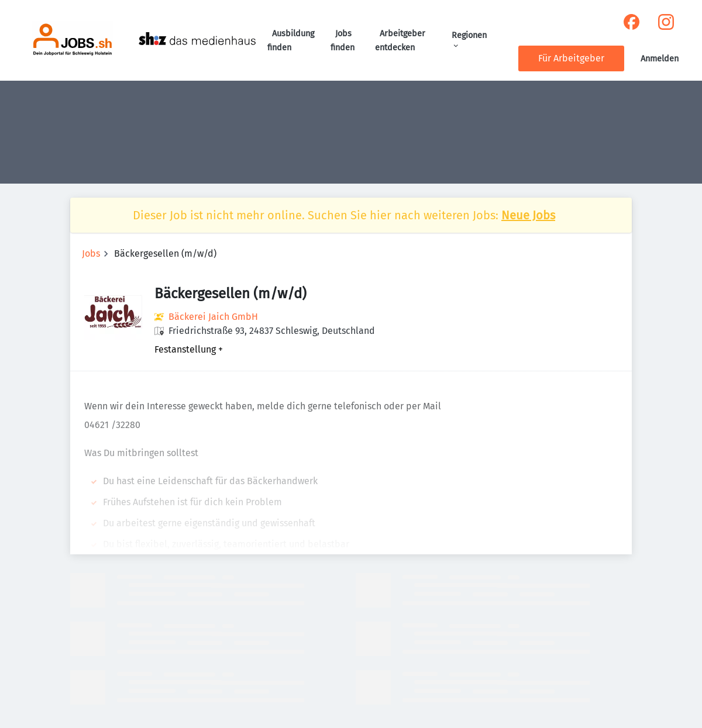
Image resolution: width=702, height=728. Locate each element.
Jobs (91, 253)
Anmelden (660, 59)
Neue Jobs (528, 215)
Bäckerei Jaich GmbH (213, 317)
